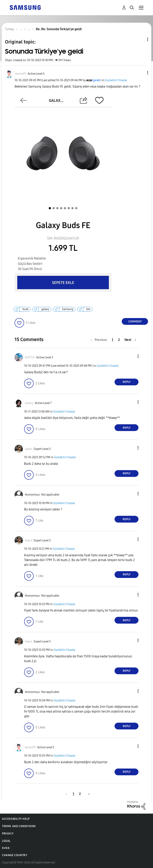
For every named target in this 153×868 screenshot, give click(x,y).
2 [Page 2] (119, 340)
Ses (88, 309)
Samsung (68, 309)
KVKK (6, 848)
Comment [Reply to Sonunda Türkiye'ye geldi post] (135, 322)
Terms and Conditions (19, 826)
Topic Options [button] (141, 39)
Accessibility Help (16, 819)
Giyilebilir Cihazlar (116, 80)
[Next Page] (130, 340)
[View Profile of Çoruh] (96, 80)
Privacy (8, 834)
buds (25, 309)
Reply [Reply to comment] (127, 382)
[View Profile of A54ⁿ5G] (30, 357)
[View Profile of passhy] (29, 403)
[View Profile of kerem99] (21, 74)
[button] (141, 73)
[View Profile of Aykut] (28, 449)
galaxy (45, 309)
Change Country (15, 855)
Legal (6, 841)
